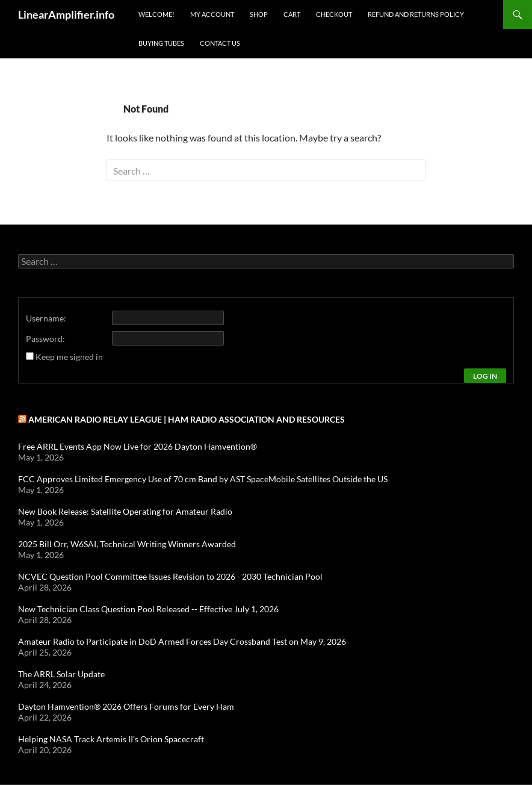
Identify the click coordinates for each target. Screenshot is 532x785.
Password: (45, 339)
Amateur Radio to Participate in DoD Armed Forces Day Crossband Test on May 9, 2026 (182, 641)
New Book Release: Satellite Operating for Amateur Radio (125, 511)
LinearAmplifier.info (66, 14)
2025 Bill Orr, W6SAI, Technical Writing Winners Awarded (127, 544)
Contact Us (220, 43)
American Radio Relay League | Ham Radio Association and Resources (187, 419)
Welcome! (156, 14)
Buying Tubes (161, 43)
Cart (292, 14)
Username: (46, 318)
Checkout (334, 14)
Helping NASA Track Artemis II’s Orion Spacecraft (111, 739)
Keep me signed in (69, 357)
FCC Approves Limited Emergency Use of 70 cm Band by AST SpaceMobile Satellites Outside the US (203, 479)
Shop (259, 14)
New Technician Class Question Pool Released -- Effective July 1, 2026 (148, 609)
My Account (212, 14)
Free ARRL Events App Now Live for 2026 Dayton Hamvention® (138, 446)
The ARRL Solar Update (61, 674)
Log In (485, 376)
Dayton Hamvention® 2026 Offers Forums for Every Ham (126, 706)
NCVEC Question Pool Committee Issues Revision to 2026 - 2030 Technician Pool (170, 576)
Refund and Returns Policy (416, 14)
